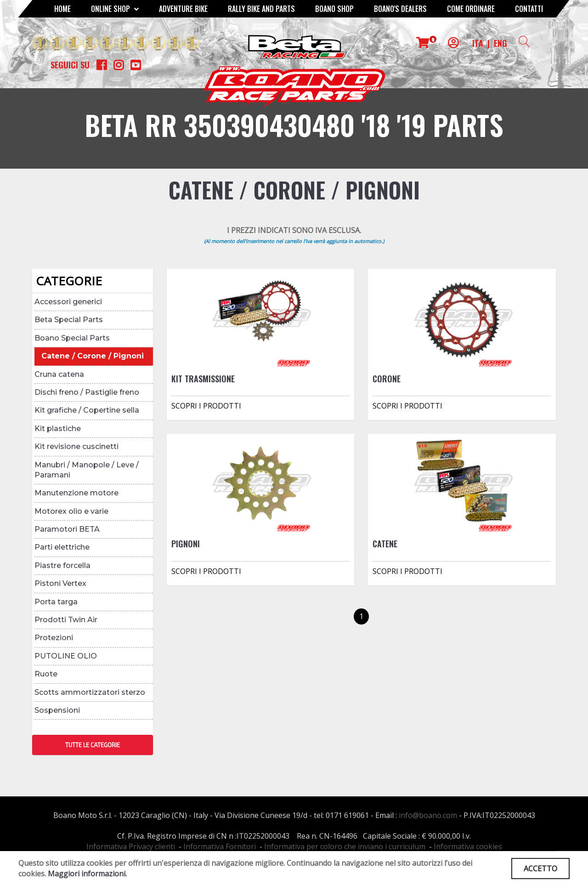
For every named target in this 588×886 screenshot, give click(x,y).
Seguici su (70, 65)
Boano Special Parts (72, 338)
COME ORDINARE (471, 9)
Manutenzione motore (76, 493)
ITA (478, 43)
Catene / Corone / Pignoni (93, 356)
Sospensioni (57, 710)
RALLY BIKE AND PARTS (261, 9)
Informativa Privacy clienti (131, 846)
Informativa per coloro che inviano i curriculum (345, 846)
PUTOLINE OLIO (66, 656)
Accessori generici (68, 302)
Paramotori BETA (67, 529)
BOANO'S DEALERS (400, 9)
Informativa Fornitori (220, 846)
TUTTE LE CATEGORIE (93, 745)
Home (62, 9)
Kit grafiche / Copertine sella (87, 410)
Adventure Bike (183, 9)
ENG (500, 43)
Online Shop (115, 9)
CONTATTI (529, 9)
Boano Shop (334, 9)
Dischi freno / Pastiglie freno (87, 392)
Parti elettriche (62, 547)
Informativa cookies (468, 846)
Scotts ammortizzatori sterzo (90, 692)
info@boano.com (428, 815)
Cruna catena (59, 374)
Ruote (46, 674)
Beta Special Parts (69, 320)
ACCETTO (540, 869)
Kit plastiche (58, 429)
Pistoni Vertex (60, 583)
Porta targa (56, 602)
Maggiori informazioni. (87, 874)
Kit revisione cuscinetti (76, 446)
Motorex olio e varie (71, 511)
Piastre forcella (62, 565)
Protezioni (54, 638)
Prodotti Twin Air (66, 620)
